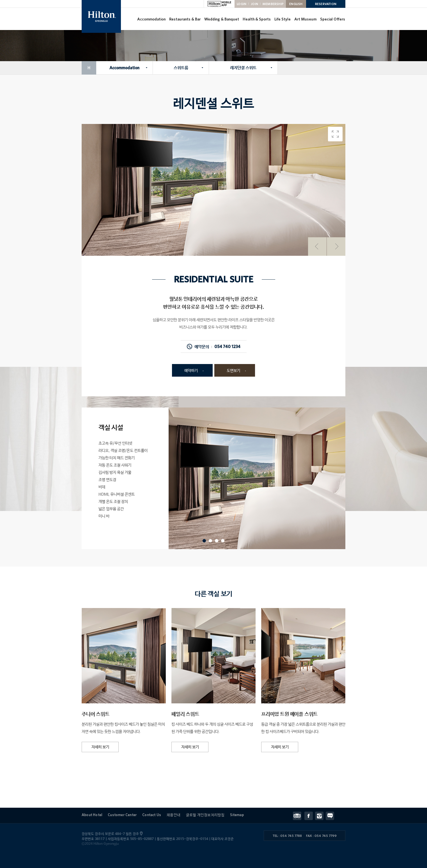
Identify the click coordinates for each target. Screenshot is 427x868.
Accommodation (151, 19)
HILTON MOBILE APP (219, 4)
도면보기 (233, 371)
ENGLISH (296, 4)
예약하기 (191, 371)
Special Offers (333, 19)
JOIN (254, 4)
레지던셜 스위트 (243, 68)
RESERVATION (326, 4)
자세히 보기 (100, 747)
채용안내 (174, 815)
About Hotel (92, 815)
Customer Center (122, 815)
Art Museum (305, 19)
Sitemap (237, 815)
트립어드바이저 (299, 816)
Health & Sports (257, 19)
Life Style (283, 19)
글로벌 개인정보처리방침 (205, 815)
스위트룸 (181, 68)
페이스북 (310, 816)
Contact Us (152, 815)
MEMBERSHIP (273, 4)
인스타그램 (320, 816)
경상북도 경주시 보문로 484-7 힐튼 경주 (112, 834)
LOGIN (242, 4)
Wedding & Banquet (222, 19)
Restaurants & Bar (185, 19)
